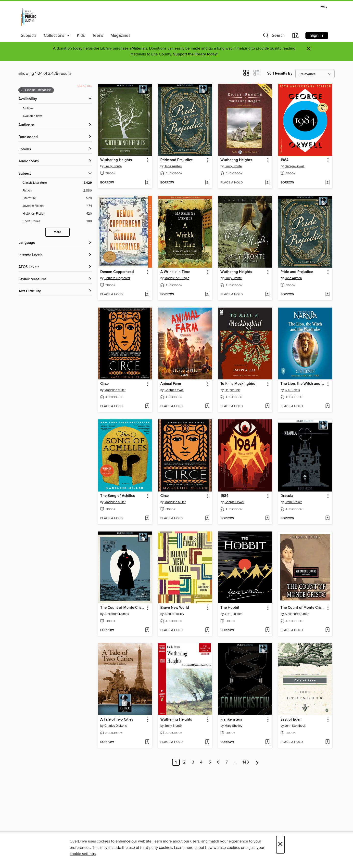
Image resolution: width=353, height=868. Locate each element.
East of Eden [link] (291, 720)
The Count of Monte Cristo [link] (123, 608)
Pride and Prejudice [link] (176, 160)
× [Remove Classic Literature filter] (22, 90)
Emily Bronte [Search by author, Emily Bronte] (233, 166)
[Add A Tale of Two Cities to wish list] (147, 742)
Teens (98, 36)
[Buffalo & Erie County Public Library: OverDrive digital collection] (29, 17)
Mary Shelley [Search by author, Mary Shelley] (233, 726)
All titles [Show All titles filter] (28, 109)
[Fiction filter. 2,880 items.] (57, 191)
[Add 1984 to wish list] (327, 183)
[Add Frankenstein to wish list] (267, 742)
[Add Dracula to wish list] (327, 518)
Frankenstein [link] (231, 720)
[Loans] (296, 36)
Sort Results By (280, 73)
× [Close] (280, 845)
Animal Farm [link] (171, 384)
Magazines (120, 36)
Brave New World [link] (175, 608)
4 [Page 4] (201, 762)
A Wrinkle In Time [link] (175, 272)
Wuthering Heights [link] (116, 160)
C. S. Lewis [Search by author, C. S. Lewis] (292, 390)
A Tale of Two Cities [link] (117, 720)
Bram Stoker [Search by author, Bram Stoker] (293, 502)
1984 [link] (284, 160)
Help (324, 7)
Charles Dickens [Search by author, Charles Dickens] (116, 726)
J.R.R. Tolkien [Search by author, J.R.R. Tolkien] (233, 614)
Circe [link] (104, 384)
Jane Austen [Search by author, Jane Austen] (173, 166)
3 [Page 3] (193, 762)
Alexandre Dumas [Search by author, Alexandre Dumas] (117, 614)
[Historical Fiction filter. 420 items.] (57, 214)
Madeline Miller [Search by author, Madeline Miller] (115, 390)
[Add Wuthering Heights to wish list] (147, 183)
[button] (273, 36)
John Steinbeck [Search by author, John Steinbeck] (295, 726)
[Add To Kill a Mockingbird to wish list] (267, 406)
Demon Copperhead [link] (117, 272)
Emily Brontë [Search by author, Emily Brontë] (113, 166)
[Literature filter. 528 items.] (57, 198)
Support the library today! (195, 54)
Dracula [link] (287, 496)
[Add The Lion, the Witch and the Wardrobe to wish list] (327, 406)
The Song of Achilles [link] (118, 496)
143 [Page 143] (246, 762)
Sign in (317, 36)
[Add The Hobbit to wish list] (267, 630)
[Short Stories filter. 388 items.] (57, 221)
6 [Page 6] (218, 762)
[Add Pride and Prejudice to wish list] (207, 183)
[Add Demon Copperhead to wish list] (147, 295)
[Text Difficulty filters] (55, 291)
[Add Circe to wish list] (147, 406)
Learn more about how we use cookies (207, 848)
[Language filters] (55, 243)
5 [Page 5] (210, 762)
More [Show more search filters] (57, 232)
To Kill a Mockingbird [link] (238, 384)
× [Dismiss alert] (309, 49)
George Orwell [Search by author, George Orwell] (295, 166)
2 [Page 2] (184, 762)
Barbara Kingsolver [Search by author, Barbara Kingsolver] (117, 278)
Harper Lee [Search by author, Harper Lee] (232, 390)
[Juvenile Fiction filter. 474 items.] (57, 206)
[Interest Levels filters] (55, 255)
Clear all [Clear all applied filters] (85, 86)
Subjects (29, 36)
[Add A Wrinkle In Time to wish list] (207, 295)
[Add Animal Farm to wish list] (207, 406)
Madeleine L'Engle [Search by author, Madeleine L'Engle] (177, 278)
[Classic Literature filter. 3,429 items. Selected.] (57, 183)
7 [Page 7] (227, 762)
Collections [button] (57, 36)
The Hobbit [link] (230, 608)
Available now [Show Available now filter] (32, 116)
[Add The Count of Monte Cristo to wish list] (147, 630)
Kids (81, 36)
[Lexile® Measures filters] (55, 279)
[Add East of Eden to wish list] (327, 742)
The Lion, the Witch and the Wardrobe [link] (303, 384)
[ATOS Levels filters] (55, 267)
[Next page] (257, 762)
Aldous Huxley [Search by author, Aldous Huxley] (174, 614)
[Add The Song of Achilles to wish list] (147, 518)
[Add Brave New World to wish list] (207, 630)
